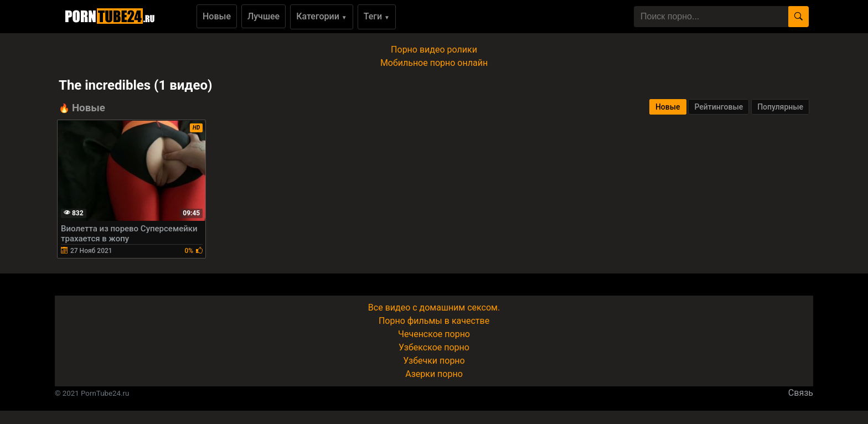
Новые (217, 16)
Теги (377, 16)
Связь (801, 393)
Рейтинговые (719, 107)
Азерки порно (434, 374)
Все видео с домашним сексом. (434, 307)
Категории (322, 16)
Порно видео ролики (434, 50)
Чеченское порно (434, 334)
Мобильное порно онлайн (434, 63)
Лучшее (263, 16)
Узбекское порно (434, 347)
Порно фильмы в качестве (434, 321)
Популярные (780, 107)
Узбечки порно (434, 361)
